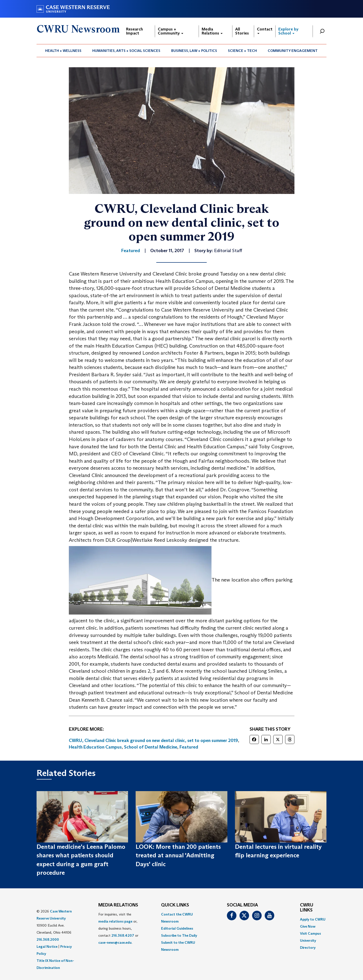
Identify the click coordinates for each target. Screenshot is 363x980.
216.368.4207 (123, 935)
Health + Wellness (63, 51)
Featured (189, 747)
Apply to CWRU (313, 919)
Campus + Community (171, 31)
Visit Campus (310, 933)
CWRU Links (307, 908)
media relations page (115, 921)
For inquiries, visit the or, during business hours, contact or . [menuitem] (118, 928)
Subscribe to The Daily (179, 935)
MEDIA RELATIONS (118, 905)
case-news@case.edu (115, 942)
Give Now (308, 926)
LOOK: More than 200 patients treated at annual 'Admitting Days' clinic (178, 855)
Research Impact (134, 31)
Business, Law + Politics (194, 51)
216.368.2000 (48, 939)
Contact (265, 30)
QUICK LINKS (175, 905)
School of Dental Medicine (151, 747)
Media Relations (212, 31)
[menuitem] (63, 51)
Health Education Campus (95, 747)
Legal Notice (47, 947)
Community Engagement (293, 51)
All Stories (242, 31)
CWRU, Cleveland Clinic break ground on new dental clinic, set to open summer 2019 (153, 740)
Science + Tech (242, 51)
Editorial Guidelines (177, 928)
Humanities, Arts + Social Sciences (126, 51)
